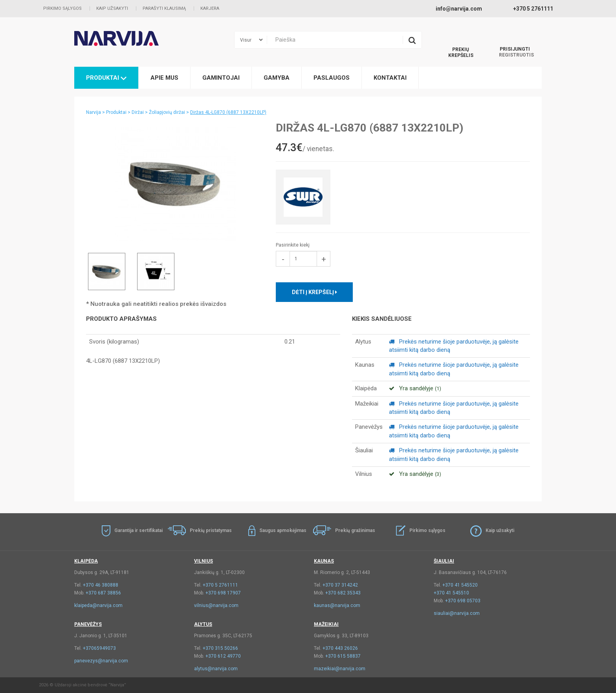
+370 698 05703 (463, 601)
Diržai (138, 112)
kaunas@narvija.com (337, 605)
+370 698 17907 (223, 593)
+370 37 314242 (340, 585)
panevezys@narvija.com (101, 661)
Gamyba (277, 78)
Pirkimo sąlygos (62, 8)
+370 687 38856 (103, 593)
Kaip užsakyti (112, 8)
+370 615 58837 (343, 656)
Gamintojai (221, 78)
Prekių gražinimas (355, 530)
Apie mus (164, 78)
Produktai (106, 78)
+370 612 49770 (223, 656)
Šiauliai (444, 561)
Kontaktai (390, 78)
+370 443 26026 (340, 648)
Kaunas (324, 561)
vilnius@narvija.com (216, 605)
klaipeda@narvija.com (98, 605)
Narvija (93, 112)
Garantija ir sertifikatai (138, 530)
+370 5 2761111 (220, 585)
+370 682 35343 (343, 593)
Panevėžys (88, 624)
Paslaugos (332, 78)
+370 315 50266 (220, 648)
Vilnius (203, 561)
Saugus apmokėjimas (283, 530)
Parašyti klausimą (164, 8)
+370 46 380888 (101, 585)
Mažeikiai (326, 624)
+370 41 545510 (451, 593)
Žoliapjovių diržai (167, 112)
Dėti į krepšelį (314, 292)
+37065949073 (99, 648)
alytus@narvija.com (216, 669)
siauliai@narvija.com (457, 613)
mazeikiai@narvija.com (340, 669)
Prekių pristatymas (211, 530)
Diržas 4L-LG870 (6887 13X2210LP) (228, 112)
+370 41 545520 (460, 585)
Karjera (210, 8)
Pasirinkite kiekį (293, 245)
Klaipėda (86, 561)
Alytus (203, 624)
